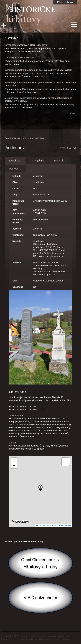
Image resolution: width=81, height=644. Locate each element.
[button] (40, 488)
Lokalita (17, 176)
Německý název (18, 221)
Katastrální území (18, 202)
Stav (15, 281)
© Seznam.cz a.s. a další (59, 526)
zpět (63, 148)
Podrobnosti (16, 169)
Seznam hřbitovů (22, 138)
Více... (73, 113)
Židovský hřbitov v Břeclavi (20, 57)
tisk (69, 148)
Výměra (17, 229)
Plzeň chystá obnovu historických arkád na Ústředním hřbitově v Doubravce (40, 84)
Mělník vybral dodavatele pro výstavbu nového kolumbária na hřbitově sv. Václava (38, 99)
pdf (75, 148)
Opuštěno (18, 287)
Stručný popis (18, 392)
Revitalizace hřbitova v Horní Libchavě (26, 45)
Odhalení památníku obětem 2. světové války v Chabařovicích (38, 70)
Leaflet (41, 526)
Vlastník (17, 262)
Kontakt (17, 241)
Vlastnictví (18, 235)
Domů (8, 138)
